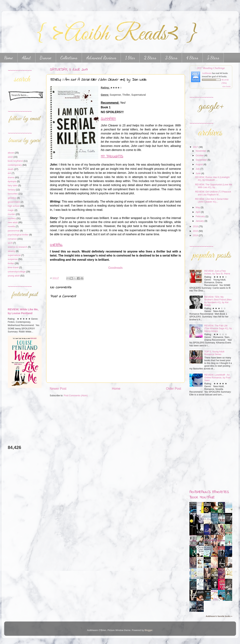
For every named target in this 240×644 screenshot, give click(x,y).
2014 (196, 235)
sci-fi (10, 243)
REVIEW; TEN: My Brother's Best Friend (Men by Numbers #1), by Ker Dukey (218, 301)
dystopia (12, 181)
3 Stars (171, 58)
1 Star (130, 58)
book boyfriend (15, 161)
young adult (14, 276)
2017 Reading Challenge (211, 68)
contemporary (15, 165)
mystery (12, 218)
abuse (11, 153)
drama (11, 177)
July (198, 169)
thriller (11, 263)
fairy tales (13, 186)
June (198, 173)
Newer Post (58, 389)
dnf (9, 173)
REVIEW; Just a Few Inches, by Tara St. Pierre (217, 272)
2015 (196, 231)
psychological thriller (18, 235)
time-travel (13, 267)
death (11, 169)
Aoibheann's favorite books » (219, 616)
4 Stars (192, 58)
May (198, 207)
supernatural (14, 255)
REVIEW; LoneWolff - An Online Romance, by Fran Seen (218, 378)
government (14, 202)
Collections (69, 58)
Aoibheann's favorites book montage (209, 495)
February (201, 216)
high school (14, 206)
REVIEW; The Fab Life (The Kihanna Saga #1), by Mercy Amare (218, 328)
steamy (12, 251)
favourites (13, 194)
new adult (13, 222)
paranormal (14, 231)
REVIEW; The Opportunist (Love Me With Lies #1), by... (214, 186)
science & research (18, 247)
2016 (196, 226)
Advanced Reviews (101, 58)
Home (116, 389)
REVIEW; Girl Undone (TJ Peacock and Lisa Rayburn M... (213, 193)
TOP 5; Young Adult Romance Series (214, 353)
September (202, 160)
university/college (17, 272)
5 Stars (213, 58)
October (200, 156)
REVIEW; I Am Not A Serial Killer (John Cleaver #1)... (212, 200)
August (200, 164)
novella (11, 226)
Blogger (148, 630)
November (201, 151)
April (198, 212)
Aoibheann (207, 73)
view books (226, 86)
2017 (196, 147)
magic (11, 210)
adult (10, 157)
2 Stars (150, 58)
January (200, 221)
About (26, 58)
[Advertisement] (19, 416)
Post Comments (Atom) (76, 396)
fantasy (12, 190)
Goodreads (115, 268)
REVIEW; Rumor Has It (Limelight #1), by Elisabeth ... (212, 179)
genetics (12, 198)
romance (12, 239)
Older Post (173, 389)
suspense (13, 259)
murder (11, 214)
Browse (46, 58)
